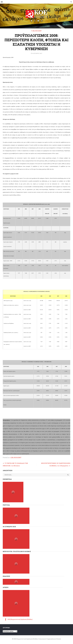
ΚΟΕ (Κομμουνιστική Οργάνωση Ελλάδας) (20, 619)
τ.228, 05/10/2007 (36, 31)
